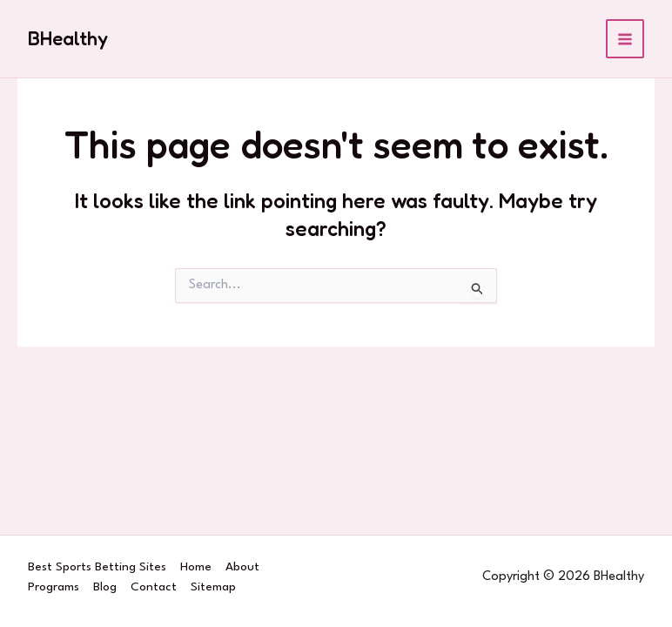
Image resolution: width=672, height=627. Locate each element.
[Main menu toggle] (625, 39)
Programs (54, 587)
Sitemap (213, 587)
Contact (154, 587)
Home (196, 567)
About (242, 567)
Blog (105, 587)
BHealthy (68, 38)
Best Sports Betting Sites (97, 567)
